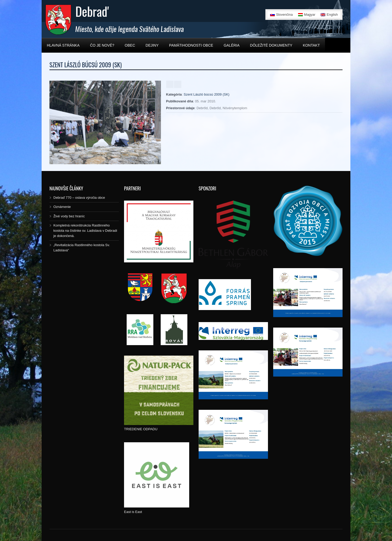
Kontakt (311, 45)
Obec (130, 45)
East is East (133, 512)
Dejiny (152, 45)
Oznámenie (62, 207)
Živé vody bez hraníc (69, 216)
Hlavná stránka (63, 45)
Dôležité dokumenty (271, 45)
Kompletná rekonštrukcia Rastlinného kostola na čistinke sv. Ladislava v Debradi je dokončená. (85, 231)
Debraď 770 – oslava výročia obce (79, 198)
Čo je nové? (102, 45)
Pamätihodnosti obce (191, 45)
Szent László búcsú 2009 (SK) (207, 94)
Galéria (232, 45)
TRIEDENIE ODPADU (141, 429)
